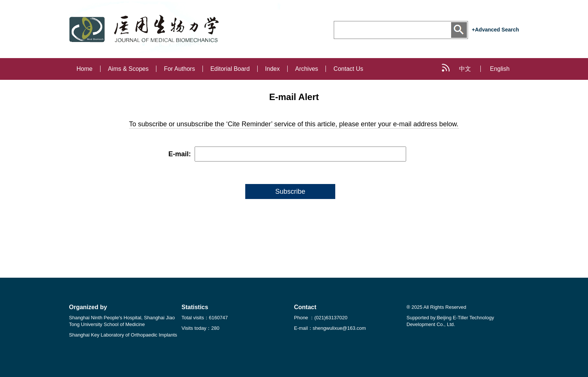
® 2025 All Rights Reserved (436, 307)
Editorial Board (230, 69)
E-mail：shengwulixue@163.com (330, 328)
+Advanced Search (495, 30)
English (500, 69)
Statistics (195, 307)
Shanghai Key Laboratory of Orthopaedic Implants (123, 335)
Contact (305, 307)
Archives (307, 69)
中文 (465, 69)
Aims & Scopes (128, 69)
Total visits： (205, 318)
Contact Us (348, 69)
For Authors (179, 69)
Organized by (88, 307)
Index (272, 69)
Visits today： (200, 328)
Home (85, 69)
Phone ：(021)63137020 (321, 318)
